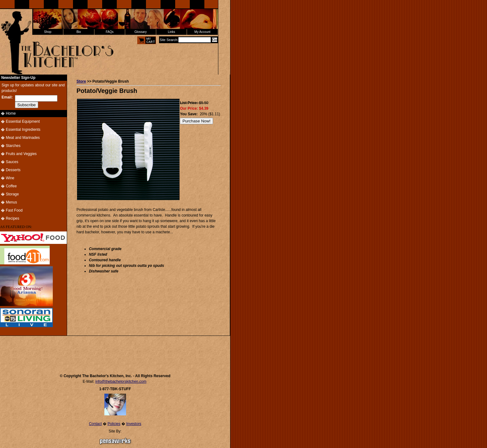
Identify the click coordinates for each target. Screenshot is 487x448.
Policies (114, 424)
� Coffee (8, 186)
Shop (48, 32)
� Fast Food (11, 210)
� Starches (10, 146)
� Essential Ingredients (20, 130)
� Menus (9, 202)
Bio (79, 32)
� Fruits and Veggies (18, 154)
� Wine (7, 178)
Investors (134, 424)
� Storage (9, 194)
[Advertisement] (115, 352)
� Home (8, 113)
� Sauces (9, 162)
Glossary (141, 32)
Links (171, 32)
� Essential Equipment (20, 121)
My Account (203, 32)
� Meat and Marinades (20, 138)
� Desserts (10, 170)
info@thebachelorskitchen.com (121, 382)
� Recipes (10, 218)
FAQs (109, 32)
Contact (95, 424)
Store (81, 81)
